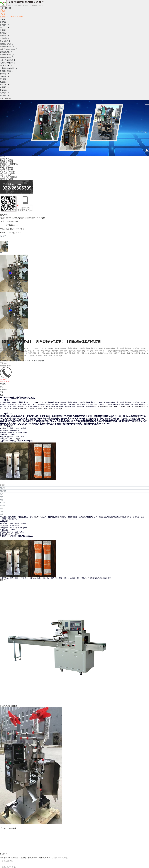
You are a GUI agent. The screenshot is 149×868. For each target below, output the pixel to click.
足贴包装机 (5, 158)
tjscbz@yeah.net (14, 233)
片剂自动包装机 (7, 168)
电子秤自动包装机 (7, 173)
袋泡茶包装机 (6, 166)
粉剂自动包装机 (7, 162)
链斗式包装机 (6, 175)
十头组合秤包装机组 (8, 177)
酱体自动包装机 (7, 179)
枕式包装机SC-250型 (9, 706)
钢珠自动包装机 (7, 170)
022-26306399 (12, 221)
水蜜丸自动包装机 (7, 171)
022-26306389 (12, 225)
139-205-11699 (12, 229)
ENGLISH (9, 8)
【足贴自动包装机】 (8, 828)
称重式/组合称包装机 (9, 164)
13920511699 (4, 382)
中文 (2, 8)
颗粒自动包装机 (7, 160)
